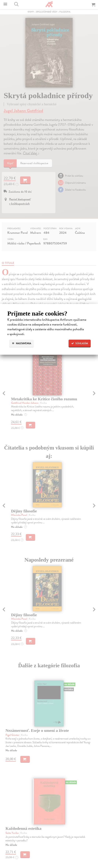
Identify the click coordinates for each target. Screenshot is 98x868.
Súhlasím (80, 343)
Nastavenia (21, 343)
